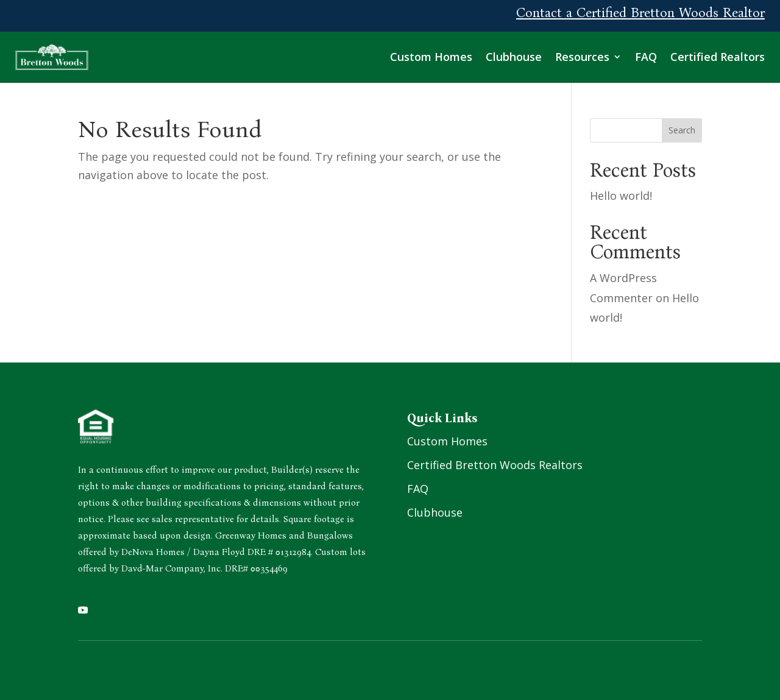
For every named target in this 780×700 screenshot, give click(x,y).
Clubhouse (514, 57)
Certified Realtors (718, 57)
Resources (582, 57)
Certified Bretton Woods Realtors (495, 465)
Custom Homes (431, 57)
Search (682, 130)
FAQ (646, 57)
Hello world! (621, 196)
